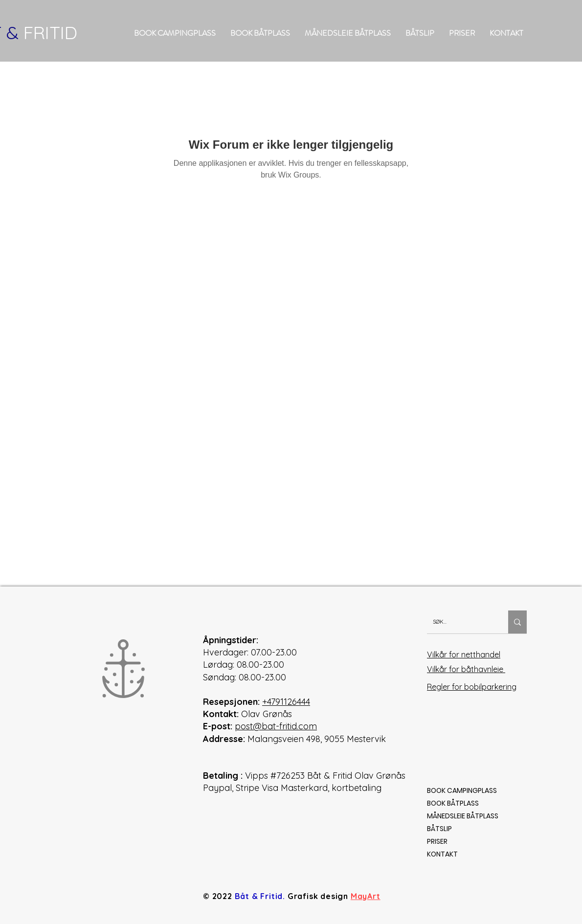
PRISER (437, 841)
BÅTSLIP (439, 829)
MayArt (366, 896)
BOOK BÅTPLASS (453, 803)
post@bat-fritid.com (276, 726)
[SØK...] (460, 622)
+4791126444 (286, 702)
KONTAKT (442, 854)
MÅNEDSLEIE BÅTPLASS (463, 816)
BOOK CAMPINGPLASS (462, 790)
